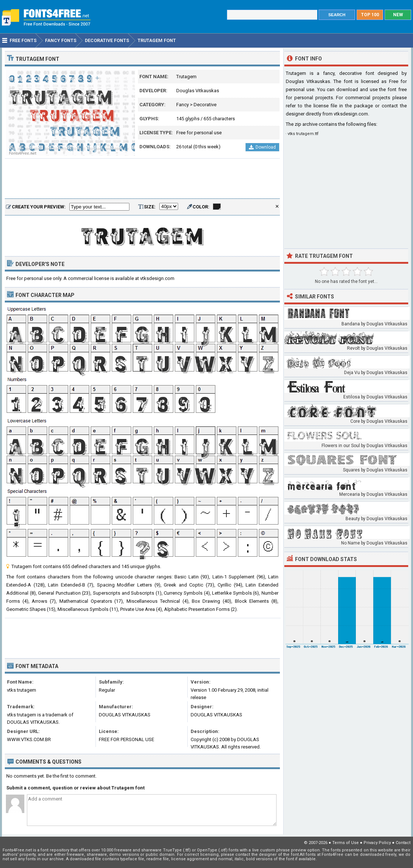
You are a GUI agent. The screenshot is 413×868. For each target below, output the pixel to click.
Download (262, 147)
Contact (403, 843)
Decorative (205, 105)
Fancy (183, 105)
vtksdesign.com (351, 114)
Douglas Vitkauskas (198, 91)
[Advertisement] (142, 179)
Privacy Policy (377, 843)
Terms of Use (346, 843)
